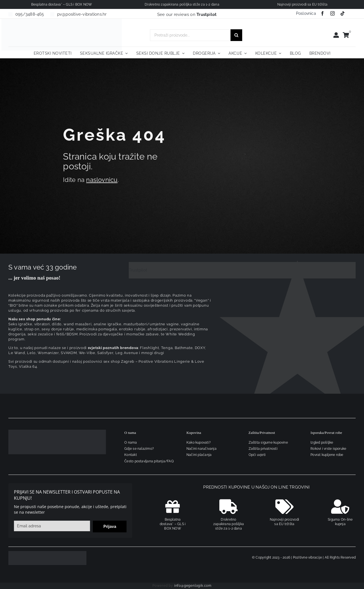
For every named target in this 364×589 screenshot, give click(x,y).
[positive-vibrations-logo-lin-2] (62, 21)
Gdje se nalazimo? (139, 449)
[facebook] (322, 13)
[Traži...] (236, 35)
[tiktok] (343, 13)
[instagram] (333, 13)
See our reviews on (187, 15)
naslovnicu (102, 180)
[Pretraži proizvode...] (190, 35)
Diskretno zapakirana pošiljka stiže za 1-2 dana (229, 524)
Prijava (110, 527)
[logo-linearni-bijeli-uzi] (57, 432)
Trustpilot (138, 270)
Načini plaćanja (199, 455)
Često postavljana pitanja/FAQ (149, 461)
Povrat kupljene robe (327, 455)
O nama (131, 443)
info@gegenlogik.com (193, 586)
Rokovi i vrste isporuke (328, 449)
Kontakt (131, 455)
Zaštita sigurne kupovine (268, 443)
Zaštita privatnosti (263, 449)
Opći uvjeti (257, 455)
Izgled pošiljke (322, 443)
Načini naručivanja (202, 449)
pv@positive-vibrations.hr (82, 14)
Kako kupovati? (199, 443)
